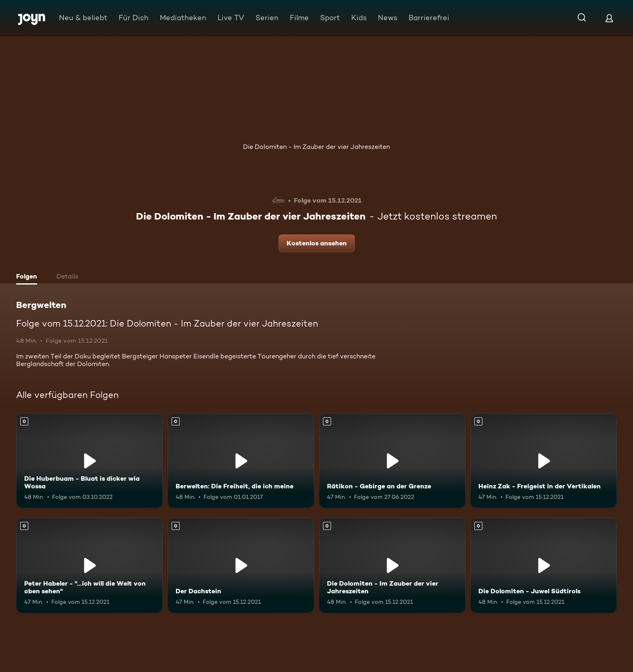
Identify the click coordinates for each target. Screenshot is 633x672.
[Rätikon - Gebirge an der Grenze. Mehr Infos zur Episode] (392, 461)
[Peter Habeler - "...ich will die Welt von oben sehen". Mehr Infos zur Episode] (89, 565)
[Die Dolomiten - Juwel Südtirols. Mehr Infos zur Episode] (544, 565)
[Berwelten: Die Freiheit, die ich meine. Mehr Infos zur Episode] (241, 461)
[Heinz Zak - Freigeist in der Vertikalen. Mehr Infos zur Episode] (544, 461)
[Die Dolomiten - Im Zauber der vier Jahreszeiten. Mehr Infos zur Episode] (392, 565)
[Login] (609, 18)
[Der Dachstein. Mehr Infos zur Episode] (241, 565)
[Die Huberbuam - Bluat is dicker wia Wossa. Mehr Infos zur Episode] (89, 461)
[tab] (29, 277)
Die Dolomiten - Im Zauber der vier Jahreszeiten (316, 147)
